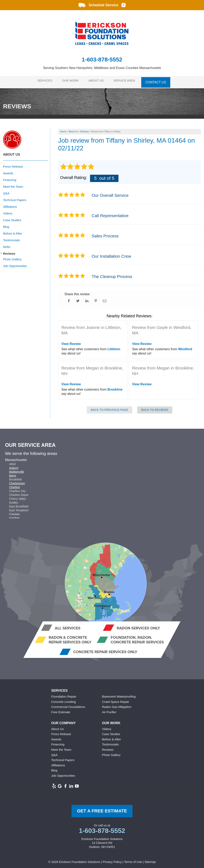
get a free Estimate (102, 809)
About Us (98, 81)
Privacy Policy (112, 860)
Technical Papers (15, 198)
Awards (8, 171)
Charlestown (17, 481)
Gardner (14, 516)
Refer (7, 245)
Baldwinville (17, 470)
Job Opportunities (15, 264)
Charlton (15, 485)
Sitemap (150, 860)
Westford (185, 347)
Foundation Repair (64, 694)
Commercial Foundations (68, 705)
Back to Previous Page (110, 408)
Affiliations (10, 204)
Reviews (9, 251)
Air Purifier (109, 710)
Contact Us (159, 81)
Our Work (70, 81)
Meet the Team (13, 184)
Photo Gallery (12, 257)
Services (43, 81)
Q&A (6, 191)
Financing (10, 178)
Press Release (13, 164)
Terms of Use (133, 860)
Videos (8, 211)
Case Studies (12, 218)
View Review (71, 342)
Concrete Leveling (63, 699)
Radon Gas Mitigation (117, 705)
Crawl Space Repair (116, 699)
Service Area (127, 81)
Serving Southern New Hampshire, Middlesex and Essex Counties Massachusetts (102, 68)
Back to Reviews (155, 408)
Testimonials (11, 238)
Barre (13, 473)
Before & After (12, 231)
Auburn (14, 466)
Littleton (114, 347)
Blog (6, 225)
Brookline (115, 387)
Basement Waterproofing (119, 694)
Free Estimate (61, 710)
